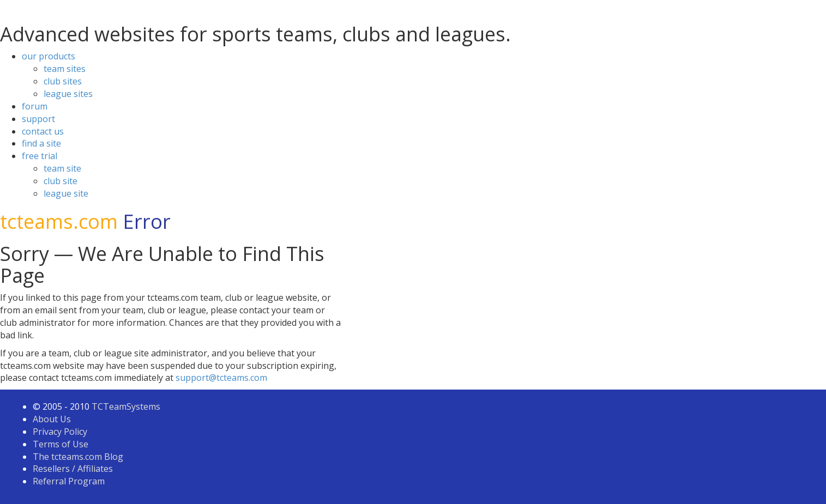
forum (35, 106)
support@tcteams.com (221, 378)
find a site (41, 143)
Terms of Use (61, 444)
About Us (52, 419)
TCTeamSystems (126, 406)
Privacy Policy (60, 432)
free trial (40, 156)
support (38, 119)
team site (62, 168)
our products (49, 56)
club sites (63, 81)
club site (61, 181)
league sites (68, 94)
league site (66, 193)
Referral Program (69, 481)
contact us (43, 131)
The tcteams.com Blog (78, 457)
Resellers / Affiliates (73, 469)
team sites (65, 69)
